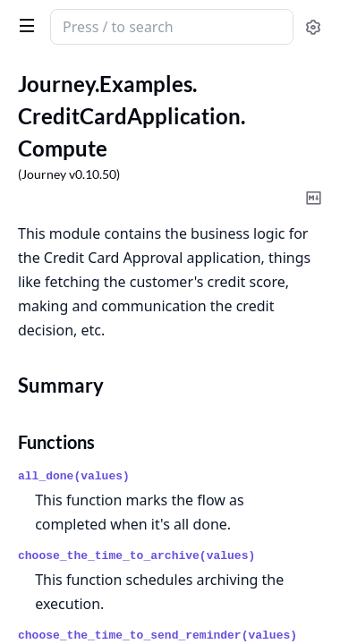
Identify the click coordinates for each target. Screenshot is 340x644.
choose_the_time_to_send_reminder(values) (157, 636)
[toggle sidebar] (23, 25)
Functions (56, 442)
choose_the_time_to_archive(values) (136, 556)
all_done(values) (74, 476)
